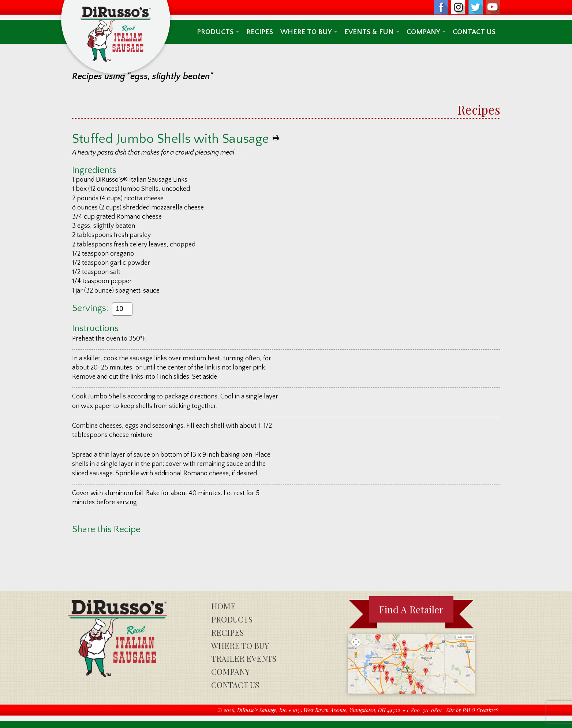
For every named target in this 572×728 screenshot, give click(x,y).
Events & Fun (372, 32)
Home (223, 606)
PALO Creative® (481, 710)
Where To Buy (309, 32)
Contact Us (474, 32)
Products (218, 32)
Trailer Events (244, 658)
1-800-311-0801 (424, 710)
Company (426, 32)
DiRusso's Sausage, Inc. (262, 710)
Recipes (260, 32)
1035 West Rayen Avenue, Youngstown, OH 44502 (346, 710)
